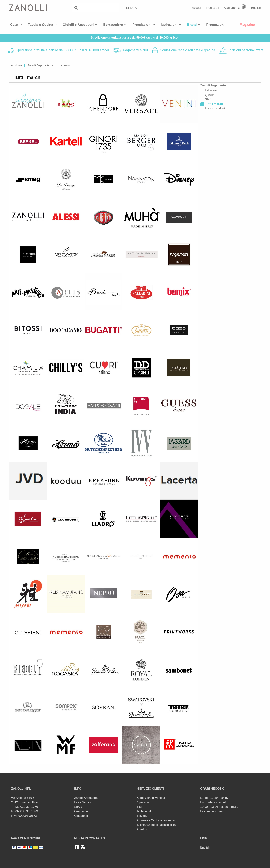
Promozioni (215, 25)
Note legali (144, 811)
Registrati (213, 8)
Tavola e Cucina (40, 25)
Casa (14, 25)
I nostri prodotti (215, 108)
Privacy (142, 816)
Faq (140, 807)
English (256, 8)
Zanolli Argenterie (40, 65)
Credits (142, 829)
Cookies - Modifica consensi (156, 820)
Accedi (196, 8)
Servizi (79, 807)
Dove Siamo (82, 802)
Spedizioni (144, 802)
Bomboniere (113, 25)
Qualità (210, 95)
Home (19, 65)
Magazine (247, 25)
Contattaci (81, 816)
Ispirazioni (169, 25)
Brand (192, 25)
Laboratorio (213, 90)
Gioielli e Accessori (78, 25)
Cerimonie (81, 811)
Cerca (131, 8)
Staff (208, 99)
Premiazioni (142, 25)
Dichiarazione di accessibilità (156, 825)
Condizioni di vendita (151, 798)
